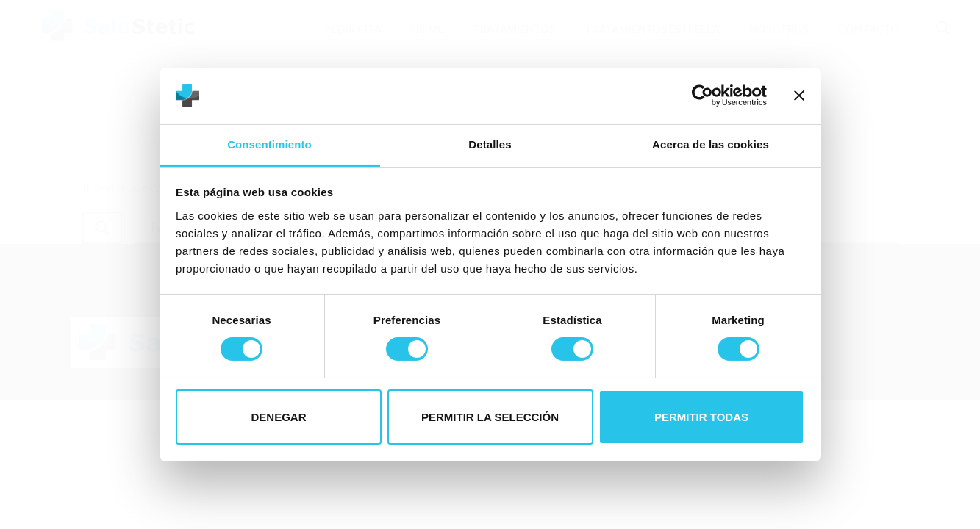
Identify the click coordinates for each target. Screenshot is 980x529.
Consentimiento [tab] (269, 144)
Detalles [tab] (490, 144)
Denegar (278, 417)
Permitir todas (701, 417)
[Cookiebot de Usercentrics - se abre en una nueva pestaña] (702, 96)
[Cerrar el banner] (799, 96)
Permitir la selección (490, 417)
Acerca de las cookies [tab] (711, 144)
